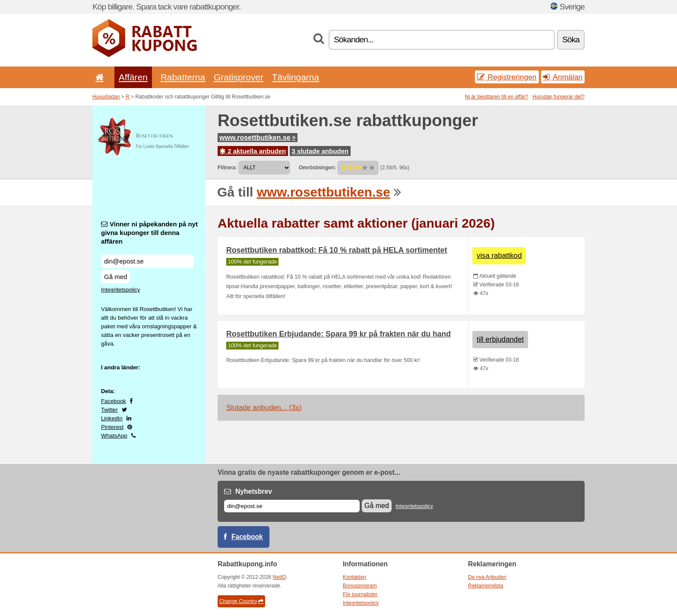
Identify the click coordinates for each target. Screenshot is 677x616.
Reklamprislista (486, 586)
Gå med (115, 277)
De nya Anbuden (487, 577)
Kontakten (354, 577)
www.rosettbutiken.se (258, 138)
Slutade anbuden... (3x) (264, 408)
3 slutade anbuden (320, 151)
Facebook (114, 401)
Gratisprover (239, 77)
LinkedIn (112, 418)
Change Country (241, 601)
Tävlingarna (296, 77)
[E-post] (292, 506)
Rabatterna (183, 77)
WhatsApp (114, 436)
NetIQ (280, 577)
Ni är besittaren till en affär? (497, 97)
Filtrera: (227, 168)
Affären (133, 77)
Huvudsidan (106, 97)
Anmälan (563, 77)
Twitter (109, 410)
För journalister (360, 594)
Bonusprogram (360, 586)
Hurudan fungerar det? (558, 97)
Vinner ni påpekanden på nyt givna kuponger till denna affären (149, 233)
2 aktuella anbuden (253, 151)
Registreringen (507, 77)
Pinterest (112, 427)
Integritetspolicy (120, 290)
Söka (571, 40)
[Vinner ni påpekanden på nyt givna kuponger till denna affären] (147, 261)
